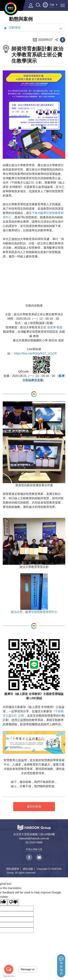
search (38, 5)
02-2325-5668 (34, 842)
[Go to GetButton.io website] (9, 976)
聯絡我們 (61, 968)
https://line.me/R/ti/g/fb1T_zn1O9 (35, 353)
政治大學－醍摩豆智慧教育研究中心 (34, 612)
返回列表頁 (34, 806)
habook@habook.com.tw (34, 838)
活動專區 (12, 28)
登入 (31, 5)
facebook (63, 40)
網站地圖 (28, 869)
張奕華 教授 (55, 327)
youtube (39, 857)
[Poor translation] (13, 902)
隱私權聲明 (13, 869)
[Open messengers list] (9, 969)
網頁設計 (43, 873)
